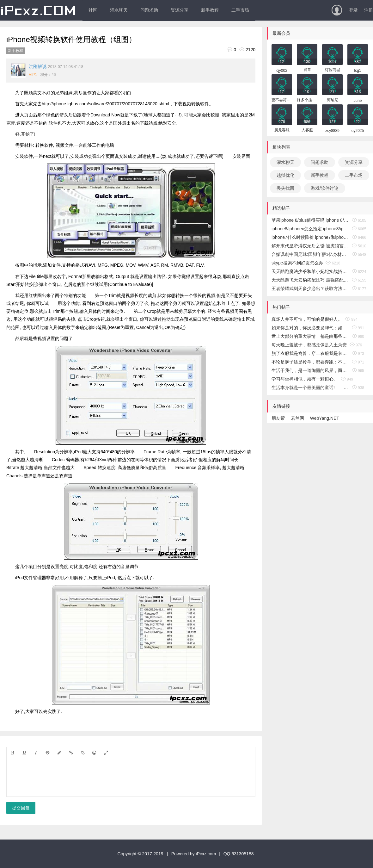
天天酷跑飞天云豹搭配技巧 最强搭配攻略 (310, 280)
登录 (353, 10)
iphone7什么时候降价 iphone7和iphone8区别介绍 (310, 237)
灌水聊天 (119, 10)
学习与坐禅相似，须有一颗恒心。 (305, 379)
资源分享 (180, 10)
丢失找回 (285, 188)
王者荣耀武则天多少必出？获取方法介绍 (310, 288)
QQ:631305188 (239, 854)
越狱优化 (285, 175)
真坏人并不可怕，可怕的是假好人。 (307, 319)
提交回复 (21, 808)
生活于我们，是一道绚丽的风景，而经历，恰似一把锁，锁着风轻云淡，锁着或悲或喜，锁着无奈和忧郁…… (310, 370)
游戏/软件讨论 (325, 188)
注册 (369, 10)
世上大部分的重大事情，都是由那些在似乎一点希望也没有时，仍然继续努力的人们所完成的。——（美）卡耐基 (310, 336)
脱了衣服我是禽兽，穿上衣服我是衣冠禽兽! (310, 353)
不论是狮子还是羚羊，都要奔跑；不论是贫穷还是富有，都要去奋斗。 (310, 362)
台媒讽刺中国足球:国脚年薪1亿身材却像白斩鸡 (310, 254)
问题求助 (149, 10)
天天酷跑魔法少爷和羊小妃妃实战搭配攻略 (310, 271)
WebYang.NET (325, 418)
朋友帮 (278, 418)
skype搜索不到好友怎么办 (297, 263)
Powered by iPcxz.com (194, 854)
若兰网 (297, 418)
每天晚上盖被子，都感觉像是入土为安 (309, 345)
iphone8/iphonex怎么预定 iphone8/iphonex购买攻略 (310, 229)
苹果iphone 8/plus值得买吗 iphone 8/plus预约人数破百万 (310, 220)
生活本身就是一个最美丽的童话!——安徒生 (310, 387)
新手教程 (210, 10)
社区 (93, 10)
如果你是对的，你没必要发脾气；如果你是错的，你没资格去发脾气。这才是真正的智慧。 (310, 328)
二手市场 (240, 10)
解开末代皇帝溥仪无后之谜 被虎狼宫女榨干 (310, 246)
